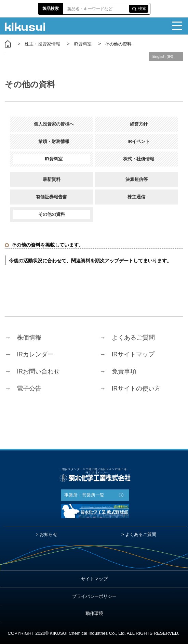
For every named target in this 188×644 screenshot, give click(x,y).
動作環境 (94, 613)
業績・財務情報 (52, 141)
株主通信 (136, 197)
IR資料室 (82, 44)
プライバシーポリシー (94, 596)
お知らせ (49, 534)
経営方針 (137, 124)
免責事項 (118, 372)
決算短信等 (137, 179)
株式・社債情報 (136, 159)
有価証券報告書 (51, 197)
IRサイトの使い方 (130, 389)
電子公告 (23, 389)
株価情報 (23, 338)
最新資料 (52, 179)
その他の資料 (52, 214)
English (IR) (163, 56)
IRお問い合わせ (32, 372)
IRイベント (136, 141)
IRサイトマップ (127, 355)
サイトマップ (94, 579)
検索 (142, 9)
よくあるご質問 (127, 338)
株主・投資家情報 (42, 44)
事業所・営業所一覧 (84, 495)
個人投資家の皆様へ (52, 124)
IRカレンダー (29, 355)
